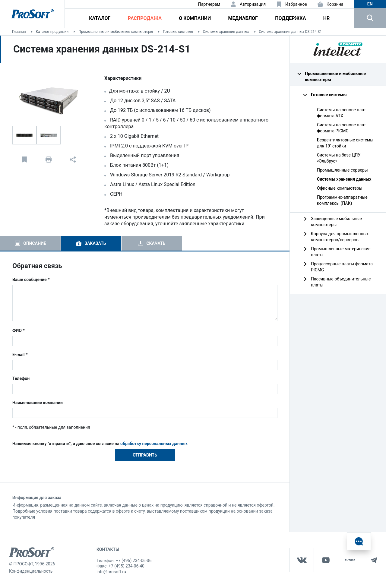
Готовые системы (178, 32)
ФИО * (19, 330)
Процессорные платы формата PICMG (342, 267)
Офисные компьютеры (340, 188)
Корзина (335, 4)
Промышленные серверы (342, 170)
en (370, 4)
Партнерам (209, 4)
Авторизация (253, 4)
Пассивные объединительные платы (341, 282)
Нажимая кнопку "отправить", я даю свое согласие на (100, 444)
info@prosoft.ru (111, 572)
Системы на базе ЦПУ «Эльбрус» (339, 158)
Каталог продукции (52, 32)
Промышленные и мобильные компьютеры (116, 32)
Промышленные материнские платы (341, 252)
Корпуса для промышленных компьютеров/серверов (340, 237)
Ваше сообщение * (31, 280)
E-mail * (20, 355)
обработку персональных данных (154, 444)
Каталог (100, 18)
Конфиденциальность (31, 571)
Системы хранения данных (226, 32)
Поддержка (290, 18)
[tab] (30, 243)
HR (327, 18)
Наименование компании (38, 403)
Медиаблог (243, 18)
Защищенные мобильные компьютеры (336, 222)
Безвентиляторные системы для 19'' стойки (345, 143)
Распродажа (145, 18)
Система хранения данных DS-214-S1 (291, 32)
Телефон (21, 378)
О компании (195, 18)
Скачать (156, 243)
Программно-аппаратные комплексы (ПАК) (342, 200)
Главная (19, 32)
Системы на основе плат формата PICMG (342, 128)
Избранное (296, 4)
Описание (35, 243)
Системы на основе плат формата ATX (342, 113)
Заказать (95, 243)
